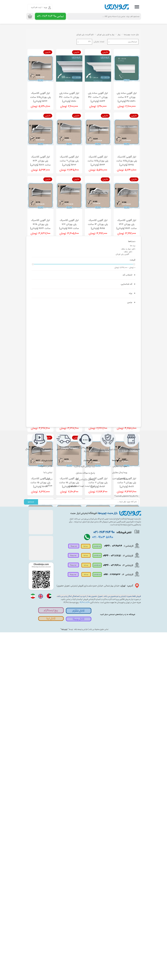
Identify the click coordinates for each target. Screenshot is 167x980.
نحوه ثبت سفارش (120, 814)
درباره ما (49, 827)
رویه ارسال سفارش (120, 820)
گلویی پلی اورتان (122, 605)
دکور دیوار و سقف (128, 599)
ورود (45, 7)
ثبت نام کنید (36, 7)
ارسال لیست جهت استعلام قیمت (82, 834)
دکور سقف (128, 602)
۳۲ (90, 42)
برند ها (133, 596)
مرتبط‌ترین (133, 42)
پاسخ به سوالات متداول (85, 821)
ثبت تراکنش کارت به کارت (85, 814)
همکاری (49, 833)
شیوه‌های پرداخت (120, 826)
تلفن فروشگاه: (111, 880)
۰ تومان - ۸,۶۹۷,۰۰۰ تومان (125, 618)
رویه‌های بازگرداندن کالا (86, 827)
